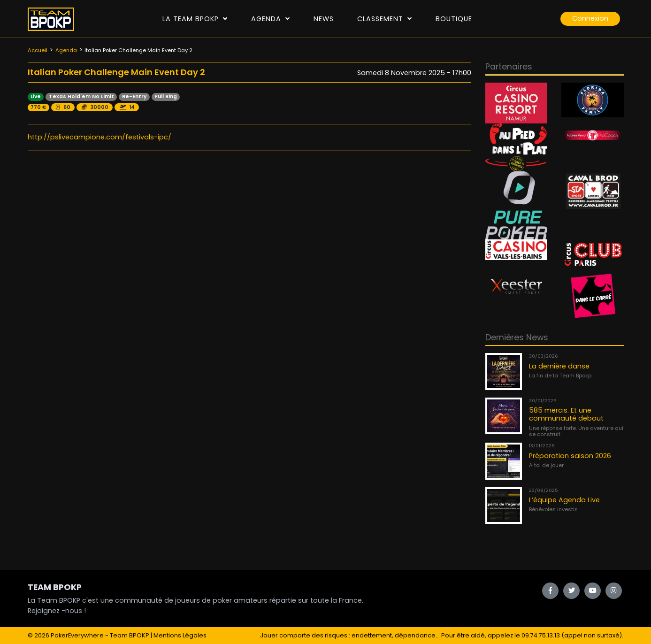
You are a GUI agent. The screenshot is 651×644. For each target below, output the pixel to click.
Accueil (38, 50)
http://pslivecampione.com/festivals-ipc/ (100, 137)
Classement (385, 19)
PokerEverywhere (77, 635)
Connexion (590, 18)
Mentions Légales (180, 635)
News (324, 19)
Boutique (454, 19)
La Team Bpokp (195, 19)
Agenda (271, 19)
